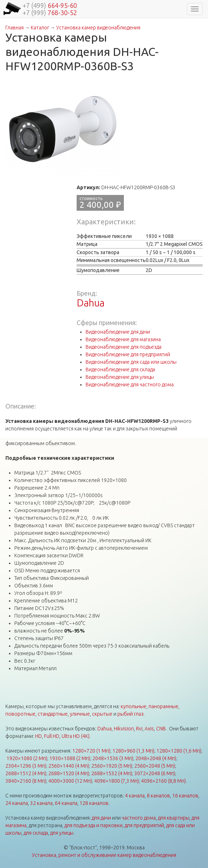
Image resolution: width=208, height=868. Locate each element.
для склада (36, 833)
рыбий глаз (130, 714)
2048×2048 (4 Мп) (156, 758)
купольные (134, 706)
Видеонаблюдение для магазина (123, 339)
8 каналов (158, 796)
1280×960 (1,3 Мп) (133, 751)
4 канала (135, 796)
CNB (161, 729)
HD (38, 736)
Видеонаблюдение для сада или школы (131, 362)
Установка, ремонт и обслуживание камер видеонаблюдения (104, 855)
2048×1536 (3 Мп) (113, 758)
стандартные (53, 714)
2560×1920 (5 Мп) (112, 766)
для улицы (62, 833)
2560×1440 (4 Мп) (69, 766)
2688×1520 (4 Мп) (69, 773)
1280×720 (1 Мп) (91, 751)
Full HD (52, 736)
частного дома (139, 818)
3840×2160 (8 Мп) (26, 781)
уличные (80, 714)
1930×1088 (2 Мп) (70, 758)
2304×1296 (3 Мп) (26, 766)
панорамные (163, 706)
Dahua (91, 303)
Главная (14, 28)
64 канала (66, 803)
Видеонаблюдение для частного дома (130, 385)
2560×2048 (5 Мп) (155, 766)
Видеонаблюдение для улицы (120, 377)
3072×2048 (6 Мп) (155, 773)
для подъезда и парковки (93, 825)
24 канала (17, 803)
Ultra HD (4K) (76, 736)
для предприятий (144, 825)
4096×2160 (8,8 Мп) (163, 781)
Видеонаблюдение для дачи (118, 332)
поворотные (20, 714)
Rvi (139, 729)
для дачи (101, 818)
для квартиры (174, 818)
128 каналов (94, 803)
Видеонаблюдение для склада (120, 369)
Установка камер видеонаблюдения (98, 28)
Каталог (40, 28)
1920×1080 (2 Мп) (27, 758)
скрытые (102, 714)
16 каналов (185, 796)
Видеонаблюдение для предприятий (128, 354)
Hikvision (124, 729)
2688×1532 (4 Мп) (112, 773)
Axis (149, 729)
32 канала (41, 803)
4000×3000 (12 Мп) (70, 781)
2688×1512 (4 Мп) (26, 773)
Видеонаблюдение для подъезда (124, 347)
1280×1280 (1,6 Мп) (179, 751)
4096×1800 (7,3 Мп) (117, 781)
